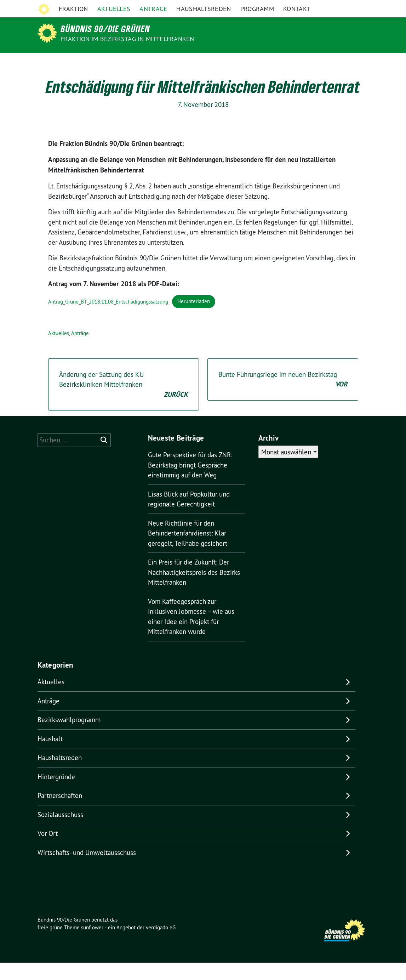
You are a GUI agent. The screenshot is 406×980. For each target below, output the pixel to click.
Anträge (153, 62)
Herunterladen (194, 319)
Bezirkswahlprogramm (69, 737)
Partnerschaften (60, 813)
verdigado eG (161, 945)
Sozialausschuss (60, 832)
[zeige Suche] (356, 7)
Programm (257, 62)
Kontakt (297, 62)
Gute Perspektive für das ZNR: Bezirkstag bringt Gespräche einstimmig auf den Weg (190, 482)
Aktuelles (114, 62)
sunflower (92, 945)
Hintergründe (56, 794)
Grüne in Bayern (319, 7)
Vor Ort (48, 851)
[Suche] (346, 7)
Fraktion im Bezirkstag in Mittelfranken (128, 39)
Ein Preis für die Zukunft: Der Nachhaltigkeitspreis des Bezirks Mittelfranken (194, 590)
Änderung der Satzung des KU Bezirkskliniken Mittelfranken (124, 402)
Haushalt (50, 756)
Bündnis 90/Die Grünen (105, 29)
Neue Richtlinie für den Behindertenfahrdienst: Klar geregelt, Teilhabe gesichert (188, 551)
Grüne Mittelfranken (269, 7)
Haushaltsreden (204, 62)
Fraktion (73, 62)
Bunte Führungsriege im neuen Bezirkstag (283, 397)
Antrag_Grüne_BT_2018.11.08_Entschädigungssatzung (108, 319)
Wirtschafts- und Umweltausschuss (87, 870)
